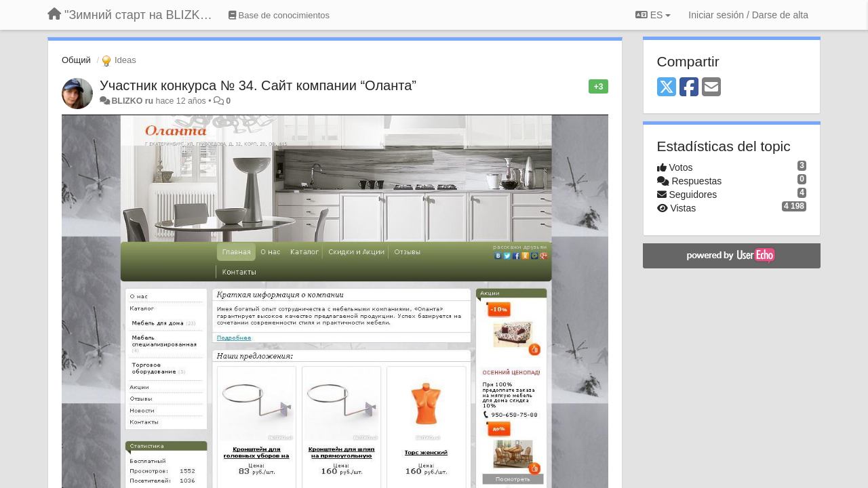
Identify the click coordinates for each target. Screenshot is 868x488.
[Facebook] (689, 88)
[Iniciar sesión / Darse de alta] (748, 15)
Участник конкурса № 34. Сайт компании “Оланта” (258, 85)
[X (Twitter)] (667, 88)
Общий (76, 60)
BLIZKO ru (133, 101)
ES (653, 15)
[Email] (711, 88)
